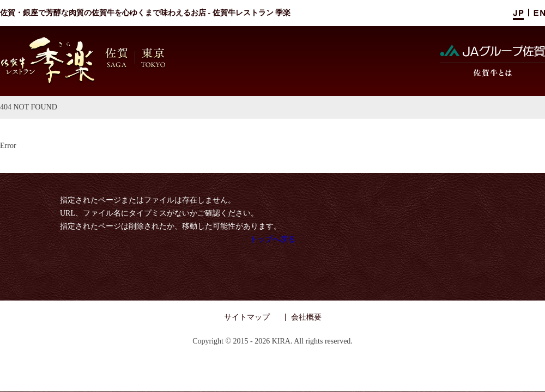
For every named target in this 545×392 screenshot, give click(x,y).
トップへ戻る (272, 239)
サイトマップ (247, 317)
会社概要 (306, 317)
